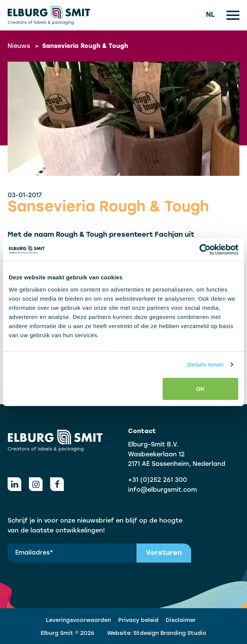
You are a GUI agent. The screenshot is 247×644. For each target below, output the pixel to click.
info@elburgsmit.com (162, 490)
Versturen (164, 553)
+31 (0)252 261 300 (158, 480)
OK (200, 388)
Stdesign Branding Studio (170, 634)
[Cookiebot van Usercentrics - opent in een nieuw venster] (205, 250)
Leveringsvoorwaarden (78, 621)
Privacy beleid (138, 621)
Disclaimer (181, 621)
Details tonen (205, 364)
